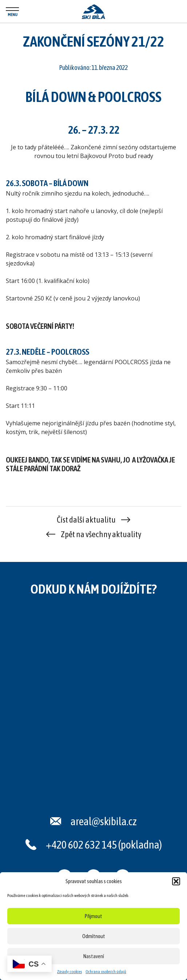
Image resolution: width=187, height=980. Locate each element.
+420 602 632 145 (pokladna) (104, 845)
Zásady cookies (69, 972)
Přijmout (93, 916)
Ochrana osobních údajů (106, 972)
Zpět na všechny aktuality (101, 534)
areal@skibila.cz (104, 821)
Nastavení (94, 956)
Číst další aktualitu (86, 520)
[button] (176, 881)
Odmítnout (94, 936)
